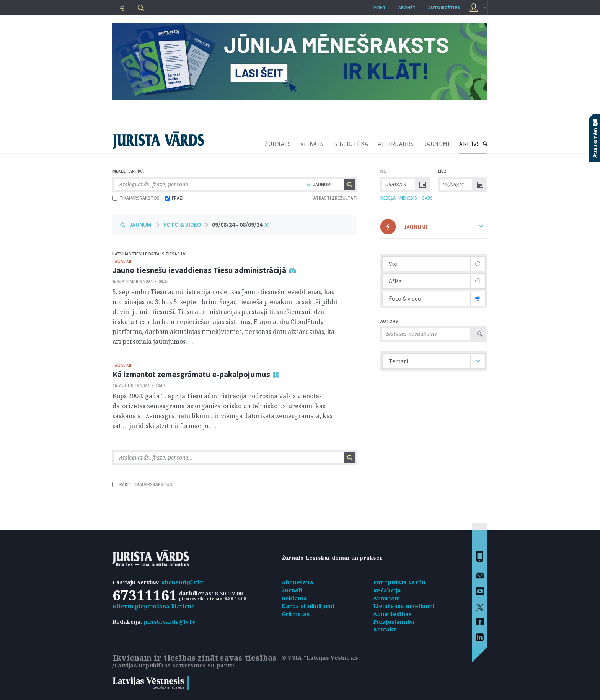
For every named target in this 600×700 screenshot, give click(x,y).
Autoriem (387, 598)
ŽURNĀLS (278, 144)
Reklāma (294, 598)
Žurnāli (292, 590)
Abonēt (407, 7)
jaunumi (122, 261)
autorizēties (444, 7)
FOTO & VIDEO (182, 224)
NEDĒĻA (388, 198)
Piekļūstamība (394, 622)
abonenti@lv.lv (182, 582)
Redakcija (387, 590)
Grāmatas (296, 614)
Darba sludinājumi (308, 606)
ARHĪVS (470, 144)
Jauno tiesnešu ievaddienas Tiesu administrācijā (199, 270)
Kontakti (385, 629)
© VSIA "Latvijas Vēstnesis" (321, 658)
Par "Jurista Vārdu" (401, 582)
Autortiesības (393, 614)
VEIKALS (312, 144)
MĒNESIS (408, 198)
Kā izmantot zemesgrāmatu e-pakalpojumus (191, 374)
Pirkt (380, 7)
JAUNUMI (437, 144)
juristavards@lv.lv (170, 622)
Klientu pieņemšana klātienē (154, 606)
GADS (427, 198)
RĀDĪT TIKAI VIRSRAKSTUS (142, 484)
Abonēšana (298, 582)
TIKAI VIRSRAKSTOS (136, 198)
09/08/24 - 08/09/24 (237, 224)
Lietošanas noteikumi (404, 606)
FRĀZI (174, 198)
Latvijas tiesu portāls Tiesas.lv (149, 254)
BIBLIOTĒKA (351, 144)
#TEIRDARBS (396, 144)
